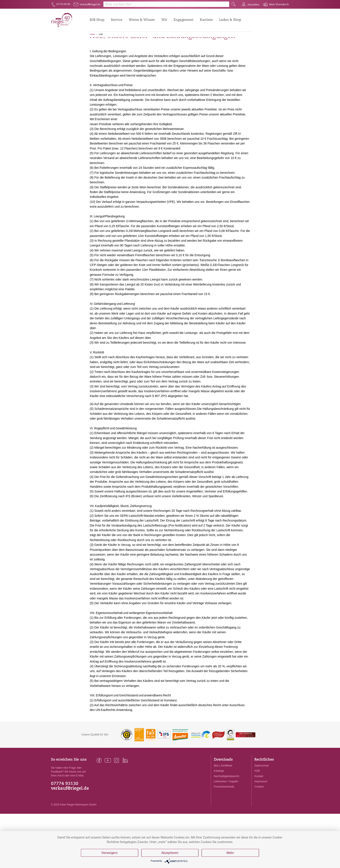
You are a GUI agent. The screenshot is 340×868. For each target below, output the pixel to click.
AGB (257, 788)
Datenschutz (262, 783)
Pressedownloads (224, 804)
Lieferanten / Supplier (226, 798)
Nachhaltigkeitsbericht (226, 793)
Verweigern (109, 853)
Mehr (230, 853)
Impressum (261, 798)
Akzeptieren (170, 853)
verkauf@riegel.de (70, 806)
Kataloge (219, 788)
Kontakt (259, 793)
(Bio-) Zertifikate (223, 783)
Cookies (259, 804)
